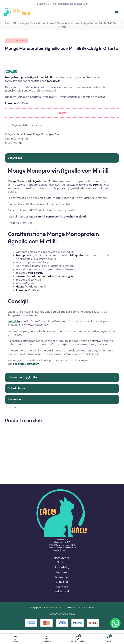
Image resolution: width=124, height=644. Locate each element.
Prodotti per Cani (25, 23)
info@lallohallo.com (62, 550)
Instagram (33, 364)
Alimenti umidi (47, 23)
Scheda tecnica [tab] (18, 388)
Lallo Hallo (14, 321)
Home (8, 23)
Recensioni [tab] (15, 399)
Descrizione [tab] (15, 158)
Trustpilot (11, 407)
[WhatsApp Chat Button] (115, 623)
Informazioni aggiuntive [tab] (23, 377)
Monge (37, 134)
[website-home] (17, 13)
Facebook (18, 364)
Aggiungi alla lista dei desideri (28, 125)
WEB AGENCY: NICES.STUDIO (62, 614)
